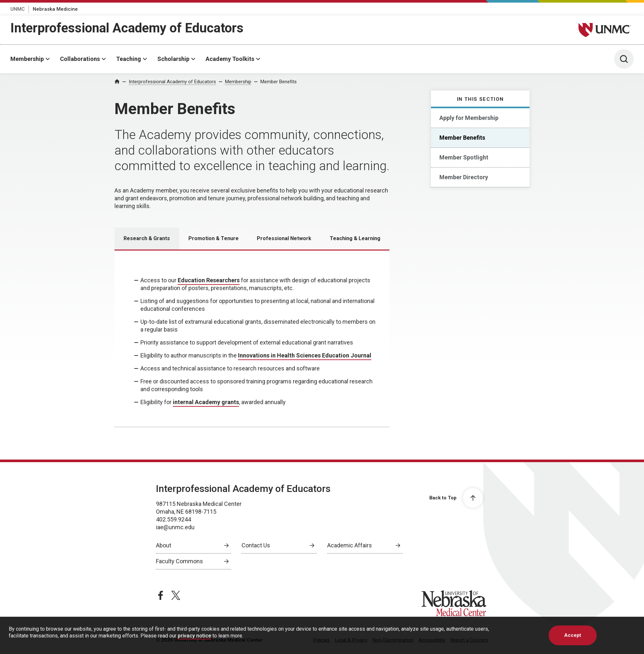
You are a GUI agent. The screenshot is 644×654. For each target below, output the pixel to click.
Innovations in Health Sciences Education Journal (305, 355)
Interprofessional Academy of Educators (127, 28)
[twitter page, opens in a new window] (176, 595)
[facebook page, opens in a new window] (161, 595)
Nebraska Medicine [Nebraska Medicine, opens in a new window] (55, 9)
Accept (573, 635)
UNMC (18, 9)
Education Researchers (209, 280)
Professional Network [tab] (284, 238)
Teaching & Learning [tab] (355, 238)
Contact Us (256, 545)
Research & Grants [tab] (147, 238)
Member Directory (464, 177)
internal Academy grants (206, 402)
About (164, 545)
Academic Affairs (350, 545)
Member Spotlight (464, 157)
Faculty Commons (179, 561)
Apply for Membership (469, 118)
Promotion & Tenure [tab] (214, 238)
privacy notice (194, 636)
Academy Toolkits (230, 59)
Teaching (129, 59)
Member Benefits (279, 82)
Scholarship (173, 59)
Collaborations (80, 59)
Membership (27, 59)
